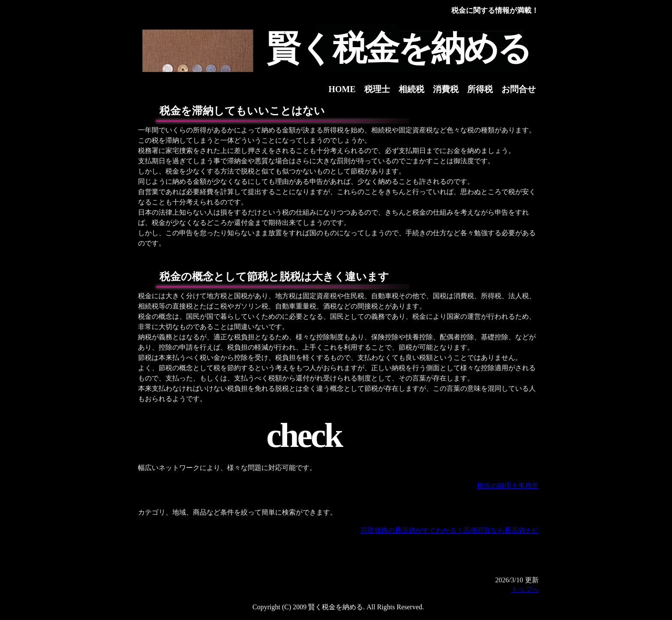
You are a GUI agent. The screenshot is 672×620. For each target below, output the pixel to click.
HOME (342, 89)
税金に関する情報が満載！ (495, 10)
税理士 (377, 89)
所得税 (480, 89)
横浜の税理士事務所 (508, 486)
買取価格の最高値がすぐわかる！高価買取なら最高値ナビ (450, 530)
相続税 (411, 89)
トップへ (525, 589)
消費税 (446, 89)
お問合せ (519, 89)
